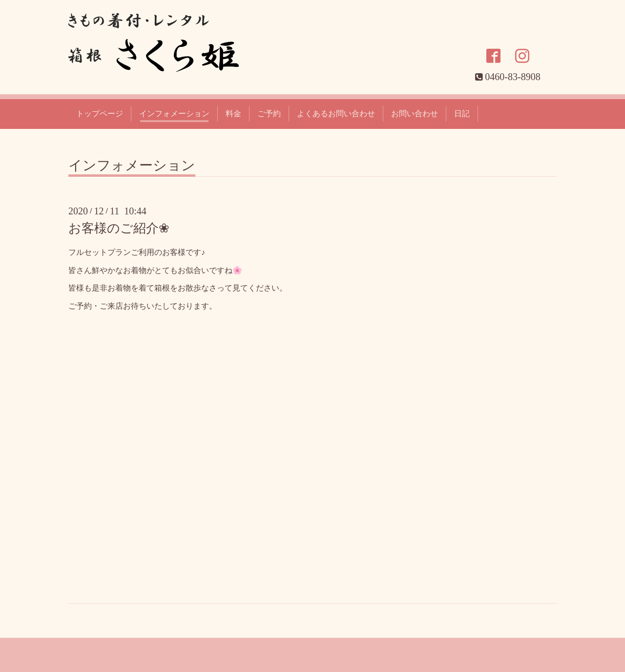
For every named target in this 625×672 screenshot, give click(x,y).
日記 (462, 114)
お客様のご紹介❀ (119, 228)
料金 (233, 114)
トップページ (100, 114)
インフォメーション (174, 114)
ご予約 (269, 114)
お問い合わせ (415, 114)
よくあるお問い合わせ (336, 114)
